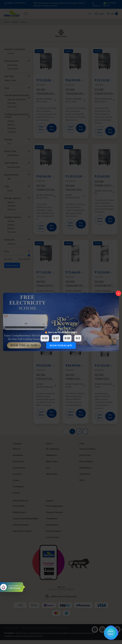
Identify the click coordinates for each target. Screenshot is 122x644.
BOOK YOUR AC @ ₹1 (61, 345)
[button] (111, 633)
